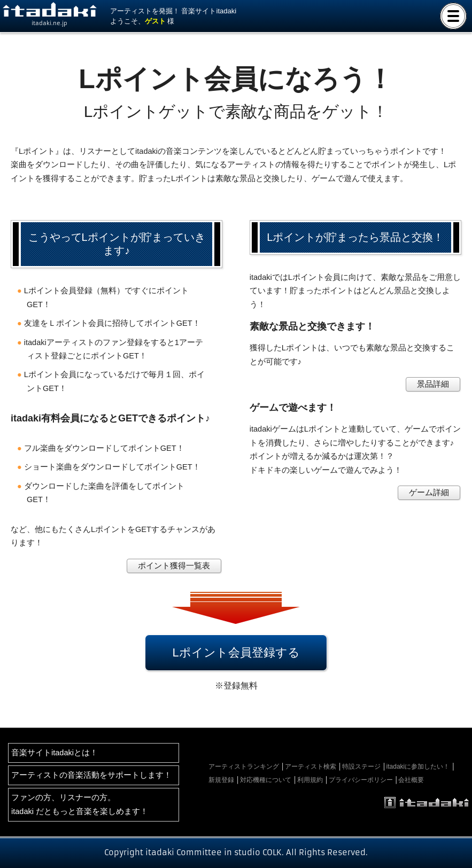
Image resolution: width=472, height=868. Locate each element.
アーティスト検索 (311, 767)
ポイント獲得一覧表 (174, 566)
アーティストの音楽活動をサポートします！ (91, 775)
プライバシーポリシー (361, 780)
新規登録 (221, 780)
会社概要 (411, 780)
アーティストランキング (244, 767)
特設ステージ (361, 767)
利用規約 (310, 780)
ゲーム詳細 (429, 492)
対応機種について (266, 780)
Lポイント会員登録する (236, 652)
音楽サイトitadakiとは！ (55, 753)
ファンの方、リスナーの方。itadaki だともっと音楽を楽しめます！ (80, 804)
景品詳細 (433, 384)
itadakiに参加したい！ (418, 767)
